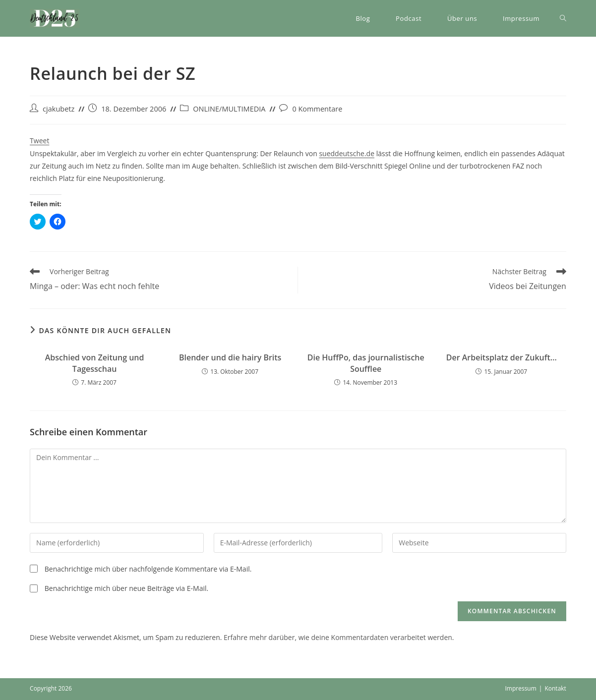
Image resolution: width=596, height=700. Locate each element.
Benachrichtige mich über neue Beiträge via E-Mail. (126, 588)
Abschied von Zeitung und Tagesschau (95, 363)
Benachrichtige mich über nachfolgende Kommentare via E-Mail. (148, 569)
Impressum (520, 688)
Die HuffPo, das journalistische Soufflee (366, 363)
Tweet (39, 141)
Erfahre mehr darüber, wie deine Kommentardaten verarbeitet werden (338, 637)
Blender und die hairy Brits (230, 357)
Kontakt (555, 688)
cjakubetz (59, 109)
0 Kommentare (317, 109)
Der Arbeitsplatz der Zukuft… (502, 357)
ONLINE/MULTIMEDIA (229, 109)
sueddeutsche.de (347, 153)
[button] (55, 18)
